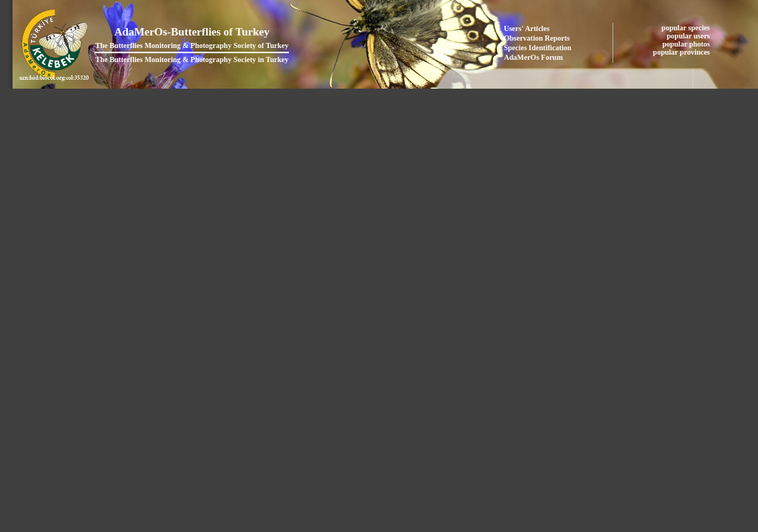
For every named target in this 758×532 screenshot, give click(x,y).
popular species (686, 28)
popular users (690, 36)
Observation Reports (537, 38)
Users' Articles (527, 28)
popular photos (687, 44)
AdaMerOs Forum (533, 57)
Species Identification (537, 48)
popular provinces (683, 52)
